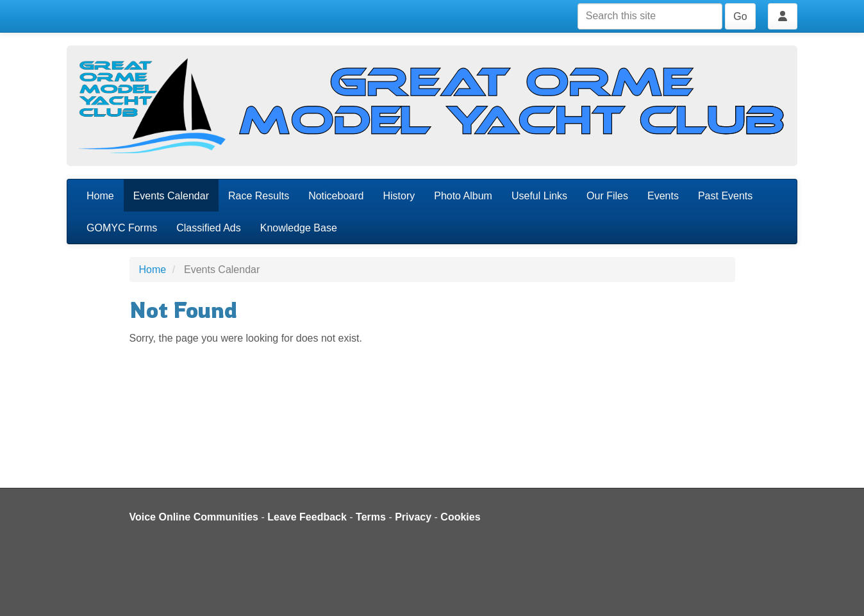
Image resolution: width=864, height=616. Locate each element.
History (399, 196)
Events (663, 196)
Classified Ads (209, 228)
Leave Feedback (307, 517)
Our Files (607, 196)
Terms (371, 517)
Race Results (259, 196)
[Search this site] (650, 16)
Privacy (413, 517)
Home (100, 196)
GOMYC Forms (122, 228)
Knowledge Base (299, 228)
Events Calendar (171, 196)
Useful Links (539, 196)
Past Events (725, 196)
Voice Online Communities (194, 517)
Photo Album (463, 196)
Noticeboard (336, 196)
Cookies (460, 517)
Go (740, 16)
